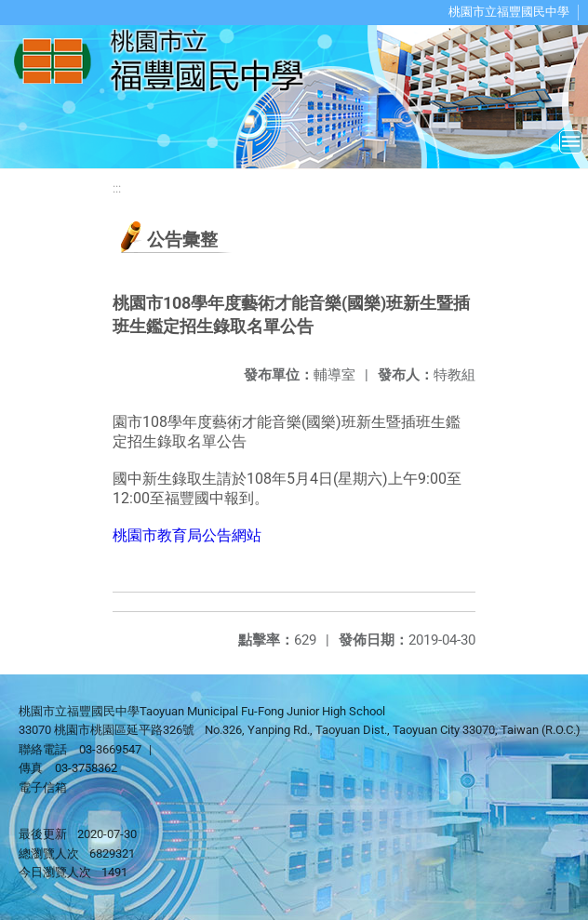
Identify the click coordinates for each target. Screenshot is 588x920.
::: (117, 188)
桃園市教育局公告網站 (187, 535)
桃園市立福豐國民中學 (509, 12)
